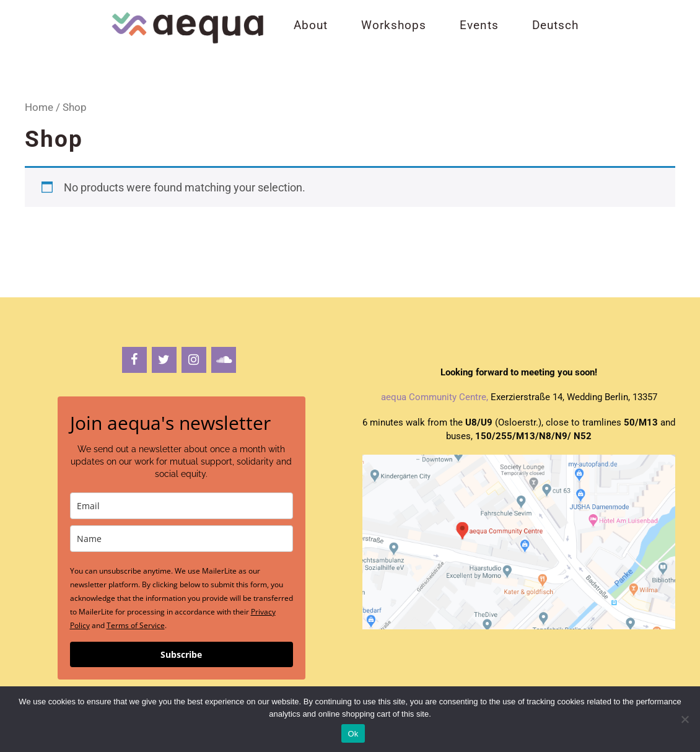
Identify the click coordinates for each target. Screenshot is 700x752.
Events (479, 25)
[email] (182, 506)
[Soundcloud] (224, 360)
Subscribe (181, 654)
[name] (182, 539)
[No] (685, 719)
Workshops (394, 25)
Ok (353, 734)
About (311, 25)
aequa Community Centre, (435, 397)
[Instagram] (194, 360)
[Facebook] (134, 360)
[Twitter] (164, 360)
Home (39, 107)
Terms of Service (136, 625)
